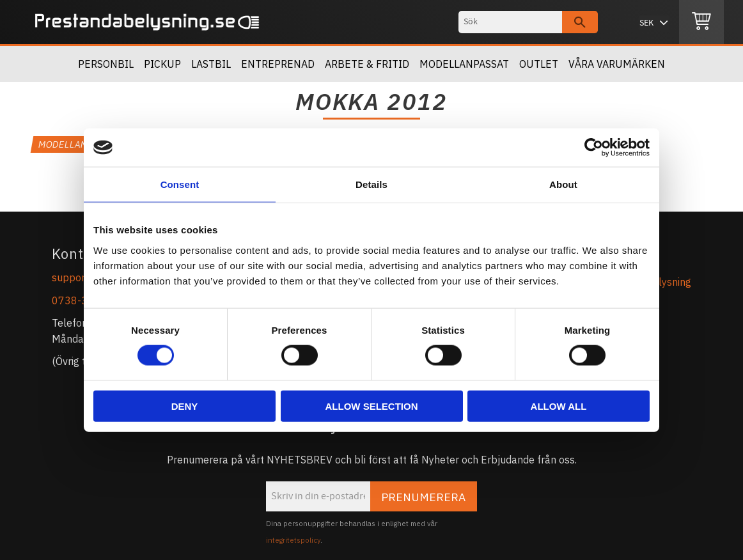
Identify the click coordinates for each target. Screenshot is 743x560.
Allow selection (372, 406)
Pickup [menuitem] (162, 64)
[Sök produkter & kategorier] (510, 22)
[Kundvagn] (701, 22)
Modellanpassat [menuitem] (464, 64)
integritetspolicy (293, 540)
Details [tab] (371, 184)
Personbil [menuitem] (106, 64)
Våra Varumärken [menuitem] (617, 64)
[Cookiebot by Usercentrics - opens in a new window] (594, 148)
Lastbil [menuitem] (211, 64)
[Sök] (580, 22)
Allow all (559, 406)
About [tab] (563, 184)
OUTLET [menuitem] (539, 64)
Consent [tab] (180, 184)
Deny (185, 406)
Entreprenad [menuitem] (278, 64)
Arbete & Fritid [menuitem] (367, 64)
